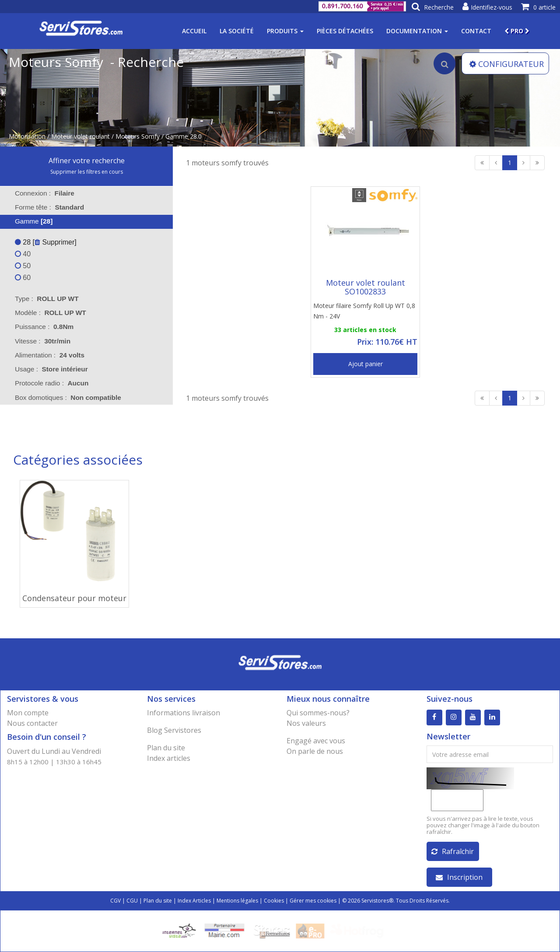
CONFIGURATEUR (507, 64)
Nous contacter (32, 723)
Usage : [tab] (51, 369)
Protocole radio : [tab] (52, 383)
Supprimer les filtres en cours (87, 172)
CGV (115, 901)
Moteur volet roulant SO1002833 (366, 287)
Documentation (417, 31)
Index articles (169, 758)
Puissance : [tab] (44, 327)
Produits (285, 31)
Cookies (274, 901)
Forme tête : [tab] (49, 207)
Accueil (194, 31)
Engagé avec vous (316, 741)
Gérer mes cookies (313, 901)
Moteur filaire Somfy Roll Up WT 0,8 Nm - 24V (364, 311)
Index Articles (194, 901)
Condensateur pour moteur (74, 598)
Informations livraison (184, 713)
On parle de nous (315, 751)
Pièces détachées (345, 31)
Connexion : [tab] (45, 193)
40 (23, 254)
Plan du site (166, 748)
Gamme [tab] (28, 221)
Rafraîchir (453, 851)
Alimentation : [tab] (50, 355)
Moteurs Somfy (138, 136)
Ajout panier (366, 364)
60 (23, 278)
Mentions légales (237, 901)
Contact (476, 31)
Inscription (459, 877)
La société (237, 31)
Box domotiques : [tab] (68, 397)
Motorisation (27, 136)
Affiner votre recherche (87, 161)
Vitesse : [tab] (43, 341)
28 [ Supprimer (45, 242)
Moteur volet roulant (80, 136)
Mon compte (28, 713)
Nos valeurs (306, 723)
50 (23, 266)
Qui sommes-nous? (318, 713)
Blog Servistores (174, 730)
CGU (132, 901)
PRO (517, 31)
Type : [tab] (47, 299)
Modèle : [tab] (51, 313)
